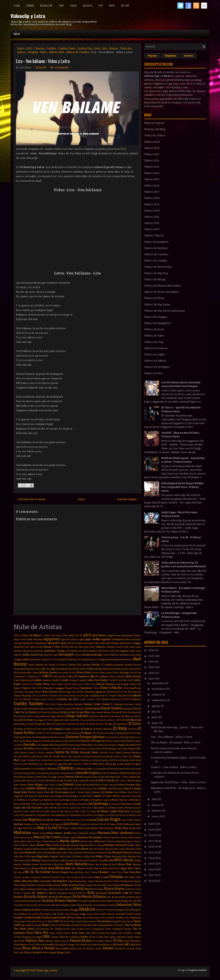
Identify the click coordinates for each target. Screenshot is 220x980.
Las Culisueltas (96, 808)
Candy (82, 680)
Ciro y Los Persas (40, 696)
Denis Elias (83, 712)
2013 (152, 864)
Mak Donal (84, 828)
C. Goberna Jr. (32, 677)
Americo (39, 651)
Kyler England (57, 796)
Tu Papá (37, 937)
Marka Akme (70, 841)
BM (63, 659)
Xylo (80, 949)
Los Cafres (87, 815)
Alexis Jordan (37, 647)
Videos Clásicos (154, 235)
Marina (124, 838)
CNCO (47, 676)
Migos (33, 857)
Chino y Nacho (111, 688)
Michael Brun (90, 853)
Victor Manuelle (45, 945)
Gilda (45, 757)
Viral (77, 945)
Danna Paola (30, 709)
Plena (17, 5)
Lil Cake (75, 811)
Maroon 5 (101, 841)
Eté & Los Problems (23, 741)
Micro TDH (25, 857)
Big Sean (56, 669)
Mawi (85, 849)
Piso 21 (69, 889)
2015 (152, 852)
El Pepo (67, 729)
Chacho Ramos (105, 684)
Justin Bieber (37, 788)
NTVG (119, 860)
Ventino (109, 941)
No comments (59, 67)
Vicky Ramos (21, 945)
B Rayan (45, 660)
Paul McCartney (36, 885)
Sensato (45, 910)
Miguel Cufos (58, 857)
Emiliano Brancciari (56, 737)
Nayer (91, 864)
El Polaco (87, 729)
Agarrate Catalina (70, 639)
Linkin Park (117, 811)
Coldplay (94, 696)
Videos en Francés (156, 348)
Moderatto (46, 861)
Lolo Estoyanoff (23, 815)
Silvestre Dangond (116, 910)
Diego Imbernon (42, 716)
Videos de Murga (155, 279)
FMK (77, 741)
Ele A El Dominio (101, 733)
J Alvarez (52, 769)
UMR (46, 937)
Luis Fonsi (71, 824)
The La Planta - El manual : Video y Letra (175, 742)
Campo (73, 680)
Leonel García (36, 811)
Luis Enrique (42, 824)
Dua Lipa (85, 720)
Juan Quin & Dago (53, 785)
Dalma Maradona (65, 704)
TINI (56, 921)
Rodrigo (25, 901)
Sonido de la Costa (69, 918)
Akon (128, 639)
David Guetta (111, 708)
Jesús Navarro (21, 777)
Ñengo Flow (64, 952)
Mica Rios (63, 853)
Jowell (92, 781)
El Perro (76, 729)
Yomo (132, 949)
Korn (47, 796)
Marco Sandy (27, 838)
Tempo (38, 925)
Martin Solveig (96, 845)
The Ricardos (42, 929)
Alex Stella (100, 643)
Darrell (75, 709)
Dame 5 (107, 704)
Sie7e (103, 910)
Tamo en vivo (89, 921)
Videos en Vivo (154, 373)
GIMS (138, 749)
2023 (152, 667)
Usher (84, 937)
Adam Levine (20, 639)
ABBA (72, 636)
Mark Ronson (51, 841)
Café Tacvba (59, 676)
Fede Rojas (55, 745)
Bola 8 (138, 669)
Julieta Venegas (127, 785)
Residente (101, 893)
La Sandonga (98, 804)
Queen (27, 893)
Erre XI (119, 737)
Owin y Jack (101, 877)
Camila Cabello (51, 680)
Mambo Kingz (39, 833)
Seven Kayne (56, 910)
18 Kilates (35, 635)
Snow (96, 914)
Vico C (32, 945)
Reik (91, 893)
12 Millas (24, 636)
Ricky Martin (82, 897)
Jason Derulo (20, 773)
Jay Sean (51, 773)
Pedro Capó (86, 885)
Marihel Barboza (112, 838)
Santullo (51, 905)
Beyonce (30, 669)
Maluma (22, 833)
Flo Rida (29, 748)
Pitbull (79, 889)
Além (132, 647)
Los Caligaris (99, 815)
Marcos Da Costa (47, 837)
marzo (156, 805)
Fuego (124, 749)
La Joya (74, 800)
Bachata (88, 5)
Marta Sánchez (117, 841)
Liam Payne (64, 811)
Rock (112, 5)
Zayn (21, 953)
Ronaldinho (93, 901)
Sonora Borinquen (91, 918)
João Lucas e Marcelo (125, 781)
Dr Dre (48, 720)
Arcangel (66, 654)
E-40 (116, 720)
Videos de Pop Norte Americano (165, 311)
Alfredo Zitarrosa (69, 647)
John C (119, 777)
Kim (35, 796)
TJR (62, 921)
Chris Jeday (65, 692)
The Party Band (24, 929)
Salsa (73, 5)
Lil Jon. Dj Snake (88, 811)
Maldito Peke (135, 828)
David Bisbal (92, 708)
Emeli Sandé (32, 737)
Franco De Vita (58, 749)
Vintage (71, 945)
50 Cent (56, 635)
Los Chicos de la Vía (115, 815)
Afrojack (38, 639)
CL (40, 677)
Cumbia (30, 5)
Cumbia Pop (85, 48)
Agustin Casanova (112, 639)
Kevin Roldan (120, 792)
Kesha (109, 792)
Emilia (42, 737)
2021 (29, 48)
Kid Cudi (24, 796)
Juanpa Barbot (82, 785)
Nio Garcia (19, 872)
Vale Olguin (110, 937)
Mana (50, 833)
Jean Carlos (60, 773)
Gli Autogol (54, 757)
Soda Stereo (107, 914)
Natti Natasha (77, 864)
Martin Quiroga (61, 845)
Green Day (127, 757)
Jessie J (138, 773)
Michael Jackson (122, 852)
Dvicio (93, 720)
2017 (152, 841)
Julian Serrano (110, 785)
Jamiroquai (136, 769)
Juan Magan (36, 785)
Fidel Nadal (130, 745)
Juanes (68, 784)
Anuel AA (36, 655)
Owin (90, 877)
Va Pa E (93, 937)
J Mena (79, 769)
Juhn (92, 785)
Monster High (58, 861)
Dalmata (78, 704)
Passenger (136, 881)
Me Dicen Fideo (134, 849)
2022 (152, 673)
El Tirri (46, 733)
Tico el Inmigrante (94, 929)
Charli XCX (36, 688)
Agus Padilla (93, 639)
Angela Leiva (128, 651)
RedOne (82, 893)
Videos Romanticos (156, 242)
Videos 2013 (152, 167)
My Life (109, 860)
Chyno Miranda (22, 696)
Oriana (17, 877)
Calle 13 (93, 676)
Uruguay (33, 52)
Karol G (129, 788)
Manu (75, 833)
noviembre (159, 689)
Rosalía (102, 901)
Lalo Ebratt (50, 808)
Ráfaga (125, 901)
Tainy (67, 921)
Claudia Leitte (56, 696)
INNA (95, 764)
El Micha (29, 729)
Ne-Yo (99, 864)
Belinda (109, 665)
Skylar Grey (63, 914)
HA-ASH (110, 760)
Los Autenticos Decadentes (49, 815)
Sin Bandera (20, 914)
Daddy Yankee (29, 704)
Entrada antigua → (128, 499)
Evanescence (69, 741)
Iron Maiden (38, 769)
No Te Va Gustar (38, 872)
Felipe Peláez (87, 745)
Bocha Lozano (128, 669)
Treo (120, 933)
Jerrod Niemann (112, 773)
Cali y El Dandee (77, 676)
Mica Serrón (76, 853)
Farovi (20, 745)
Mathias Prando (40, 849)
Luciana (18, 824)
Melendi (30, 852)
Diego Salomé (77, 716)
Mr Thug (99, 861)
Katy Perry (28, 792)
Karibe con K (107, 788)
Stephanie (135, 918)
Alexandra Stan (21, 647)
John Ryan (27, 781)
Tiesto (108, 929)
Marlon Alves (87, 841)
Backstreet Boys (123, 659)
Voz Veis (92, 945)
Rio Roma (113, 897)
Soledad (120, 914)
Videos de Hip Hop (156, 273)
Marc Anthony (122, 833)
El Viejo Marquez (72, 733)
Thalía (45, 925)
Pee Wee (97, 885)
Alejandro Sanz (57, 643)
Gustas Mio (46, 760)
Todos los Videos (155, 135)
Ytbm (138, 949)
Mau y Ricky (74, 849)
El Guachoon (120, 724)
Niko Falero (134, 868)
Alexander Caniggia (130, 643)
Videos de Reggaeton (158, 323)
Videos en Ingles (155, 354)
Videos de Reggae (156, 317)
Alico (92, 647)
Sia (98, 910)
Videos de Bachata (156, 248)
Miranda (117, 857)
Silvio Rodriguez (133, 910)
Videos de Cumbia (77, 52)
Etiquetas (170, 56)
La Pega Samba (68, 804)
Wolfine (73, 949)
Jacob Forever (111, 769)
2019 (152, 830)
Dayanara (128, 709)
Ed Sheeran (134, 720)
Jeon (102, 773)
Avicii (133, 655)
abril (155, 799)
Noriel (74, 872)
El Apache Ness (43, 724)
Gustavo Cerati (61, 760)
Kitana (41, 796)
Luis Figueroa (56, 824)
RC (34, 893)
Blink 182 (93, 669)
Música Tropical (154, 123)
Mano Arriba (63, 833)
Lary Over (81, 808)
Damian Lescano (124, 704)
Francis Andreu (42, 749)
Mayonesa (110, 849)
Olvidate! (104, 872)
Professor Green (133, 889)
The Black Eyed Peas (82, 925)
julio (154, 712)
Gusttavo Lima (98, 760)
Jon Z (36, 781)
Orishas (25, 877)
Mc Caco (120, 849)
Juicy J (98, 785)
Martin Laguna (29, 845)
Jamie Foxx (125, 769)
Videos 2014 (152, 173)
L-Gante (96, 796)
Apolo (56, 655)
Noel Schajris (60, 872)
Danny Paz (59, 709)
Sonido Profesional (44, 918)
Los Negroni (32, 820)
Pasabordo (126, 881)
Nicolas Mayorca (94, 868)
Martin (130, 841)
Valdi (101, 937)
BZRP (69, 659)
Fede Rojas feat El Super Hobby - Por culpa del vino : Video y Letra (183, 487)
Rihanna (100, 897)
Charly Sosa (71, 688)
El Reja (120, 728)
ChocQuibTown (132, 688)
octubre (157, 695)
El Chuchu (99, 724)
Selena (18, 910)
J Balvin (66, 768)
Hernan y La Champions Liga (45, 764)
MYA (120, 824)
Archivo (189, 56)
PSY (126, 877)
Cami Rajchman (23, 680)
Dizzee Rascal (114, 716)
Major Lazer (70, 828)
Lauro (25, 811)
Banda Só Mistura (58, 665)
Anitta (26, 655)
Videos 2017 (152, 192)
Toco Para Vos (37, 933)
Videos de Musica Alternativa (162, 286)
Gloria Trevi (66, 757)
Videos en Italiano (155, 361)
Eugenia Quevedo (41, 741)
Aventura (124, 655)
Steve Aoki (31, 921)
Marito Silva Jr (35, 841)
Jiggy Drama (58, 777)
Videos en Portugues (157, 367)
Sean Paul (76, 905)
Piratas (61, 889)
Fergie (121, 745)
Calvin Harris (133, 676)
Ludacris (29, 824)
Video (44, 52)
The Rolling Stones (60, 929)
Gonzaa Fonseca (92, 756)
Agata (82, 639)
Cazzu (81, 684)
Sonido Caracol (134, 914)
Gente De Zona (67, 752)
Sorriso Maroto (108, 918)
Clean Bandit (69, 696)
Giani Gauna (122, 753)
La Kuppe (95, 800)
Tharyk (54, 925)
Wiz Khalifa (62, 949)
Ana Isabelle (72, 651)
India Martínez (22, 769)
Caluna (120, 676)
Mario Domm (135, 838)
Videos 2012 (152, 160)
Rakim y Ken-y (47, 893)
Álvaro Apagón (49, 953)
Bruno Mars (84, 672)
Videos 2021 (57, 52)
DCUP (125, 699)
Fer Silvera (99, 745)
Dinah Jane (94, 716)
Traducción (104, 933)
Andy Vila (115, 651)
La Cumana (32, 800)
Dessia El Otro (120, 712)
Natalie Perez (46, 864)
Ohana (94, 872)
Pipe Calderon (50, 889)
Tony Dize (78, 933)
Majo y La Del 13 (49, 828)
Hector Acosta (21, 764)
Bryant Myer (99, 673)
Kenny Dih (98, 792)
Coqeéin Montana (118, 696)
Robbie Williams (127, 897)
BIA (59, 660)
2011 (151, 875)
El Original (56, 729)
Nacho (129, 860)
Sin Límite (33, 914)
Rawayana (63, 893)
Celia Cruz (90, 684)
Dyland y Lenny (105, 720)
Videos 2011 (152, 154)
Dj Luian (134, 716)
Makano (95, 828)
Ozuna (116, 877)
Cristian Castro (39, 699)
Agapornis (52, 639)
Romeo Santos (66, 901)
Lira (105, 48)
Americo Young (55, 651)
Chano (26, 688)
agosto (156, 706)
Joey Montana (107, 777)
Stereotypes (20, 921)
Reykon (19, 897)
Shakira (87, 909)
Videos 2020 (152, 211)
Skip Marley (45, 914)
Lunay (83, 824)
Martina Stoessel (115, 845)
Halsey (126, 760)
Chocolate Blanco (32, 692)
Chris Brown (49, 692)
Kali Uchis (74, 789)
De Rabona (54, 712)
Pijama (23, 889)
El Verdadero (57, 733)
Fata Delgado (42, 745)
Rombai (48, 901)
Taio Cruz (76, 921)
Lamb (72, 808)
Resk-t (137, 893)
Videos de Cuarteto (156, 254)
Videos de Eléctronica (158, 267)
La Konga (83, 800)
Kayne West (43, 792)
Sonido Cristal (23, 918)
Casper (60, 684)
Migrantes (43, 856)
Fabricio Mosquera (92, 741)
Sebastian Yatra (129, 905)
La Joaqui (65, 800)
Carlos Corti (28, 684)
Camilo (64, 680)
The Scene (77, 929)
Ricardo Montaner (60, 897)
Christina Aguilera (95, 692)
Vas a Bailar (98, 941)
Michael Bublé (105, 853)
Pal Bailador (60, 881)
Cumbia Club (93, 699)
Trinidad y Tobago (132, 933)
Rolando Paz (35, 901)
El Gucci (135, 724)
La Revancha (82, 804)
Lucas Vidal (127, 820)
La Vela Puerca (126, 804)
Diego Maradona (58, 716)
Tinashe (128, 929)
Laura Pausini (125, 808)
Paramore (101, 881)
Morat (83, 860)
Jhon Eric (47, 777)
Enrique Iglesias (92, 737)
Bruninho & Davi (67, 673)
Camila (37, 680)
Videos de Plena (154, 298)
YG (84, 949)
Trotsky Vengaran (23, 937)
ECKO (123, 720)
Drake (66, 720)
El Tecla (39, 733)
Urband (75, 937)
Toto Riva (91, 933)
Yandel (108, 948)
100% (17, 636)
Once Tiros (116, 872)
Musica (113, 48)
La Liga (104, 800)
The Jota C (119, 925)
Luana (93, 820)
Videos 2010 (152, 148)
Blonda (103, 669)
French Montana (106, 749)
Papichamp (75, 881)
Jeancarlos (71, 773)
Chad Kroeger (122, 684)
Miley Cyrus (104, 856)
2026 (152, 650)
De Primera (43, 712)
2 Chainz (46, 636)
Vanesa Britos (80, 941)
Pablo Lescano (42, 881)
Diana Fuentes (27, 716)
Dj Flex (125, 716)
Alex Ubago (112, 643)
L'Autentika (85, 796)
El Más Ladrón (41, 729)
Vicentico (136, 941)
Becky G (98, 665)
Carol (53, 684)
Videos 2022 (152, 223)
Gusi (38, 760)
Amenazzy (28, 651)
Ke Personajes (60, 792)
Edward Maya (20, 724)
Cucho (83, 699)
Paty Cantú (20, 885)
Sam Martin (20, 905)
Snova (89, 914)
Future (131, 749)
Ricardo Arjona (36, 897)
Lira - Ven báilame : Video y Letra (43, 61)
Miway (36, 860)
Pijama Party (35, 889)
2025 (152, 656)
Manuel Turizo (88, 833)
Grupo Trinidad (27, 760)
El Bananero (71, 724)
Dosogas (39, 720)
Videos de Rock (154, 329)
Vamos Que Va (62, 941)
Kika (31, 796)
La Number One (28, 804)
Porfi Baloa (98, 889)
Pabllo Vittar (135, 877)
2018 (152, 835)
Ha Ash (118, 760)
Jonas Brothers (48, 780)
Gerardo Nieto (89, 752)
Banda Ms (42, 665)
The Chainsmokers (103, 925)
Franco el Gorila (88, 749)
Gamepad (49, 753)
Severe (66, 910)
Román (82, 901)
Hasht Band (135, 760)
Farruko (29, 745)
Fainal (117, 741)
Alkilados (101, 647)
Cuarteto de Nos (67, 699)
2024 (152, 662)
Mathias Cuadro (23, 849)
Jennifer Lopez (88, 773)
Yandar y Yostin (94, 949)
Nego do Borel (110, 864)
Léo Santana (93, 824)
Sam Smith (31, 905)
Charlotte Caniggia (53, 688)
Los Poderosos (69, 820)
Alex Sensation (86, 643)
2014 (152, 858)
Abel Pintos (100, 635)
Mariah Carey (69, 837)
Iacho (102, 764)
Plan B (88, 889)
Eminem (72, 737)
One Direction (132, 872)
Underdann (64, 937)
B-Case (54, 660)
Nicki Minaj (47, 868)
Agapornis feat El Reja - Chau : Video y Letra (178, 782)
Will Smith (118, 945)
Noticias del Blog (155, 129)
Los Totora (82, 820)
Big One (46, 669)
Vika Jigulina (60, 945)
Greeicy (117, 757)
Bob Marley (114, 669)
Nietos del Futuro (111, 868)
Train (113, 933)
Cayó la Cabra (70, 684)
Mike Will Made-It (75, 857)
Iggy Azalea (118, 764)
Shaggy (74, 910)
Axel (26, 659)
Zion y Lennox (33, 952)
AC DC (79, 635)
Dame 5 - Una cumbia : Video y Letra (174, 767)
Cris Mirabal (25, 699)
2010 (152, 881)
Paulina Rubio (53, 885)
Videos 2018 (152, 198)
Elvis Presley (135, 733)
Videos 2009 (152, 142)
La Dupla (45, 800)
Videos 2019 (152, 204)
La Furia (54, 800)
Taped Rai (117, 921)
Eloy (126, 733)
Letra (97, 48)
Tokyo (52, 933)
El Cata (89, 724)
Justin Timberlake (58, 789)
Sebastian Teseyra (107, 905)
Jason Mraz (32, 773)
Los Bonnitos (73, 815)
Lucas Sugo (109, 819)
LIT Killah (106, 796)
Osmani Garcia (79, 877)
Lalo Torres (63, 808)
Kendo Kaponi (85, 792)
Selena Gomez (31, 910)
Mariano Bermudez (90, 837)
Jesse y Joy (127, 773)
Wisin (26, 948)
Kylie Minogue (71, 796)
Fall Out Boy (127, 741)
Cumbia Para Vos (111, 699)
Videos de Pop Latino (157, 304)
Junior (23, 789)
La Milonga (133, 800)
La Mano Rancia (118, 800)
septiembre (159, 700)
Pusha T (18, 893)
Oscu (68, 877)
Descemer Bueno (101, 712)
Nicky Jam (63, 868)
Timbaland (117, 929)
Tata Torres (127, 921)
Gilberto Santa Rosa (32, 757)
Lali (23, 808)
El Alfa (30, 724)
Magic (20, 828)
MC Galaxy (111, 824)
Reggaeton (46, 5)
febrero (157, 811)
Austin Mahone (111, 655)
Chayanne (86, 688)
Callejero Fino (107, 676)
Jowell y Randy (105, 780)
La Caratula (135, 796)
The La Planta (133, 925)
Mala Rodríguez (107, 828)
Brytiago (125, 673)
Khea (130, 792)
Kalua (83, 789)
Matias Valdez (58, 849)
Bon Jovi (18, 673)
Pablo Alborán (23, 881)
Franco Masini (73, 749)
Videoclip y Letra (28, 16)
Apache (48, 655)
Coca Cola (82, 696)
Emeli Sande (20, 737)
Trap (61, 5)
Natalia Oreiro (31, 864)
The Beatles (65, 925)
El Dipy (108, 724)
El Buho (82, 724)
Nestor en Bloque (30, 868)
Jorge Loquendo (81, 781)
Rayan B (73, 893)
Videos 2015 (152, 179)
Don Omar (27, 720)
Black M (84, 669)
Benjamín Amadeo (123, 665)
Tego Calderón (27, 925)
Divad (103, 716)
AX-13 (87, 635)
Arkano (78, 655)
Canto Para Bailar (97, 680)
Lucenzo (137, 820)
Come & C (104, 696)
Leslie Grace (50, 811)
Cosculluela (134, 695)
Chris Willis (78, 692)
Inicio (17, 34)
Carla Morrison (125, 680)
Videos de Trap (154, 342)
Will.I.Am (130, 944)
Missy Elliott (25, 861)
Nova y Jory (84, 872)
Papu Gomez (88, 881)
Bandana (87, 665)
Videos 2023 (152, 229)
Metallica (52, 853)
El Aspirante (59, 724)
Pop (101, 5)
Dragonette (57, 720)
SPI (130, 901)
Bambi (31, 665)
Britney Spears (49, 672)
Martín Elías (134, 845)
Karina (120, 789)
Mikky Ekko (90, 857)
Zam (16, 953)
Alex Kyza (72, 643)
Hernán (68, 764)
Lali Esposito (34, 808)
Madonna (128, 824)
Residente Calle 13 (120, 893)
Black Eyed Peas (70, 669)
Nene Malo (125, 864)
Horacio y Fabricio (82, 764)
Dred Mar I (75, 720)
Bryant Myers (113, 673)
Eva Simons (56, 741)
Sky (54, 914)
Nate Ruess (59, 864)
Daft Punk (50, 704)
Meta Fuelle (42, 853)
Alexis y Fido (52, 647)
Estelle (126, 737)
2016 (152, 847)
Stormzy (41, 921)
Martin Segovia (80, 845)
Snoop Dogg (78, 914)
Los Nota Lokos (51, 820)
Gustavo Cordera (80, 760)
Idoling (108, 764)
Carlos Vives (42, 684)
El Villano (86, 733)
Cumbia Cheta (66, 48)
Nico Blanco (79, 868)
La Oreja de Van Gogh (48, 804)
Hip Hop (125, 5)
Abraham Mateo (132, 635)
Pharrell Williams (124, 885)
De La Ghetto (29, 712)
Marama (104, 833)
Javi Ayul (42, 773)
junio (155, 717)
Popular (152, 56)
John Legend (130, 777)
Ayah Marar (35, 660)
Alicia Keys (84, 647)
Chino (96, 688)
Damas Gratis (92, 704)
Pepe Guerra (108, 885)
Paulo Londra (70, 885)
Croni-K (52, 699)
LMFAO (116, 796)
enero (156, 816)
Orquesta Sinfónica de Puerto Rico (48, 877)
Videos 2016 (152, 186)
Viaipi (126, 941)
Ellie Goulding (117, 733)
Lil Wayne (103, 811)
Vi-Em (118, 941)
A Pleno (65, 636)
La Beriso (125, 796)
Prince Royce (114, 889)
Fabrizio (109, 741)
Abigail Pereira (114, 636)
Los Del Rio (131, 815)
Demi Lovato (68, 712)
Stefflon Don (123, 918)
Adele (30, 639)
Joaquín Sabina (91, 777)
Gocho (77, 756)
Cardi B (113, 680)
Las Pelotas (111, 808)
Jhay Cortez (35, 777)
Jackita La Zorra (94, 769)
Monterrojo (72, 860)
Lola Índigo (136, 811)
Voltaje (83, 945)
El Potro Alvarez (103, 729)
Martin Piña (44, 845)
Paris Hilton (114, 881)
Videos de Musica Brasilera (161, 292)
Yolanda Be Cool (122, 949)
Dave (82, 709)
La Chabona (19, 800)
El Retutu (133, 729)
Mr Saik (91, 861)
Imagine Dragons (133, 764)
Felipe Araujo (74, 745)
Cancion (39, 48)
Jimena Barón (74, 777)
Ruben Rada (114, 901)
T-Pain (49, 921)
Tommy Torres (63, 933)
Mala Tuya (121, 828)
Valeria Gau (35, 941)
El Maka (18, 729)
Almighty (111, 647)
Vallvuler (49, 941)
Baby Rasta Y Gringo (94, 659)
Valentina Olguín (125, 937)
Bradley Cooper (31, 673)
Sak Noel (137, 901)
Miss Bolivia (129, 857)
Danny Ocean (45, 709)
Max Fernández (97, 849)
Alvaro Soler (123, 647)
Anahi (92, 651)
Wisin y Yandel (43, 948)
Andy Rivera (103, 651)
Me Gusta (19, 853)
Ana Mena (83, 651)
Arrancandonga (92, 655)
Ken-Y (74, 792)
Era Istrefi (110, 737)
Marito (24, 841)
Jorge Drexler (65, 780)
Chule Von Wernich (131, 692)
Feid (65, 745)
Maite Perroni (30, 828)
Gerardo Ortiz (107, 753)
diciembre (158, 683)
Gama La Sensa (36, 753)
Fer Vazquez (111, 745)
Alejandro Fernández (35, 643)
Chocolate (18, 692)
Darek (68, 709)
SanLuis (42, 905)
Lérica (102, 824)
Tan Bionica (104, 921)
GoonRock (108, 757)
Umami (54, 937)
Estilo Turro (135, 737)
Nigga (124, 868)
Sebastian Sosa (90, 905)
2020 (152, 824)
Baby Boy (77, 660)
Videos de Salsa (154, 336)
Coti (16, 699)
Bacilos (110, 660)
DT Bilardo (135, 699)
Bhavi (38, 669)
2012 (152, 869)
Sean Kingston (63, 905)
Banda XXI (75, 665)
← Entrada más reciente (30, 499)
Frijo (118, 749)
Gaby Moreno (20, 753)
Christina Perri (113, 692)
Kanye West (92, 789)
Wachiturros (105, 945)
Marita (17, 841)
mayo (155, 723)
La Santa (113, 804)
